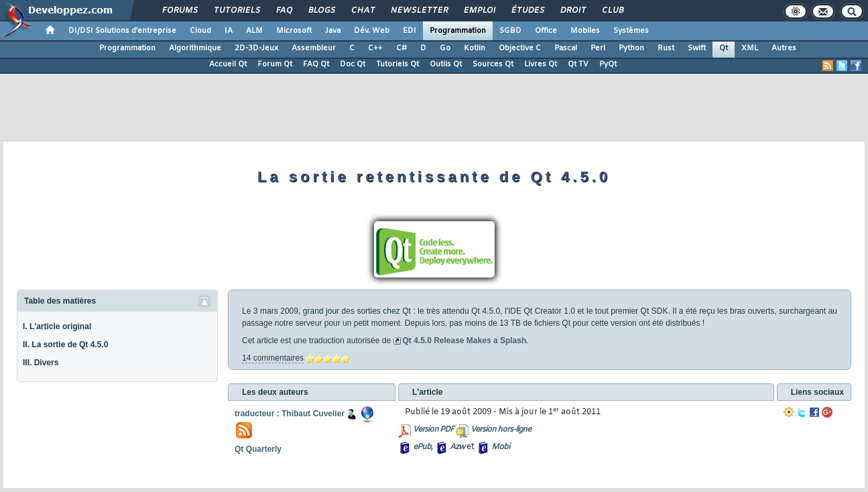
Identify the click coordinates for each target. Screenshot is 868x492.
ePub (422, 447)
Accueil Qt (228, 64)
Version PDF (433, 430)
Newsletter (419, 11)
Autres (784, 48)
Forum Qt (275, 64)
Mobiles (585, 31)
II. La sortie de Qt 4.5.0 (65, 345)
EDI (410, 31)
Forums (179, 11)
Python (631, 48)
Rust (666, 48)
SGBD (510, 31)
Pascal (566, 48)
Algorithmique (195, 48)
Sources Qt (493, 64)
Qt (724, 48)
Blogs (321, 11)
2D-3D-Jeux (256, 48)
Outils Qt (446, 64)
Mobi (500, 447)
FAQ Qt (316, 64)
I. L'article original (57, 326)
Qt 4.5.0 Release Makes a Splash (464, 341)
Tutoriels (236, 11)
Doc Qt (353, 64)
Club (612, 11)
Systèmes (631, 31)
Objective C (520, 48)
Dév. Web (372, 31)
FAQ (284, 11)
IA (229, 31)
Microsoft (294, 31)
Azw (457, 447)
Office (546, 31)
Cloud (200, 31)
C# (401, 48)
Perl (598, 48)
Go (445, 48)
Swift (697, 48)
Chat (362, 11)
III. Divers (41, 363)
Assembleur (314, 48)
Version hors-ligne (501, 430)
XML (750, 48)
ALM (254, 31)
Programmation (458, 31)
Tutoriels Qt (397, 64)
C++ (375, 48)
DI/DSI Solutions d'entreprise (122, 31)
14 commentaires (273, 358)
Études (527, 11)
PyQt (608, 64)
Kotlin (475, 48)
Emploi (479, 11)
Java (333, 31)
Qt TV (578, 64)
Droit (572, 11)
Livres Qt (541, 64)
